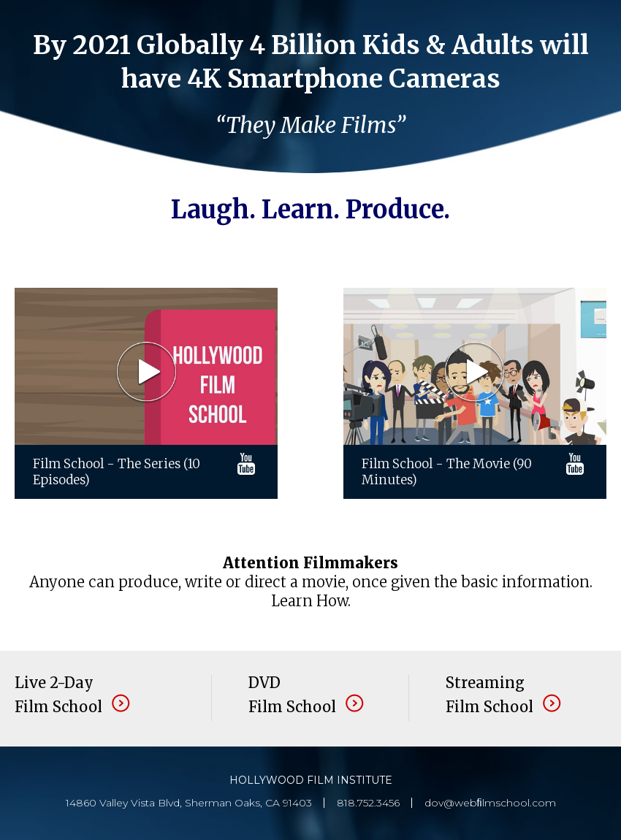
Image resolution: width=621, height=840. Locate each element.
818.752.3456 (368, 803)
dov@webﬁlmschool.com (490, 803)
